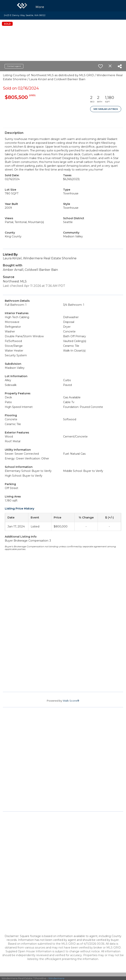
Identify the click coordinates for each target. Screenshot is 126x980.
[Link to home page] (22, 6)
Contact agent (14, 66)
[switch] (100, 66)
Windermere (56, 978)
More (40, 7)
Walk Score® (71, 701)
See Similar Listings (106, 109)
